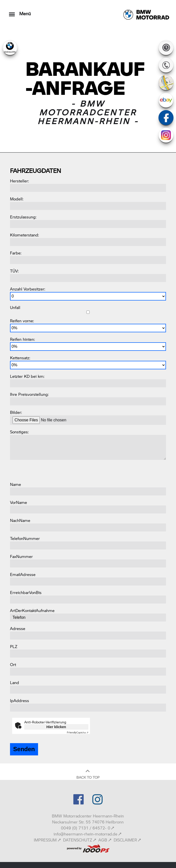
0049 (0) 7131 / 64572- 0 (85, 828)
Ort (13, 664)
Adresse (18, 628)
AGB (103, 840)
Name (16, 484)
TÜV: (14, 271)
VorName (19, 502)
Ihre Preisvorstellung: (29, 394)
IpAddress (20, 700)
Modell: (17, 199)
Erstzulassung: (23, 217)
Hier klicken (56, 727)
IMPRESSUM (45, 840)
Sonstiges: (19, 432)
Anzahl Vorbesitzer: (28, 289)
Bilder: (16, 412)
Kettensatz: (20, 358)
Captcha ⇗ (78, 732)
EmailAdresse (23, 574)
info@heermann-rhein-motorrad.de (85, 834)
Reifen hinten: (22, 339)
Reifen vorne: (22, 321)
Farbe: (16, 253)
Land (15, 682)
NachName (20, 520)
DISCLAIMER (125, 840)
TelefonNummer (25, 538)
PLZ (14, 646)
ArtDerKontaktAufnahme (32, 610)
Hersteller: (19, 181)
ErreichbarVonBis (26, 592)
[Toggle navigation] (12, 12)
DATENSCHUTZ (78, 840)
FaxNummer (21, 556)
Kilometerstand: (24, 235)
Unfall (15, 307)
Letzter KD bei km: (27, 376)
